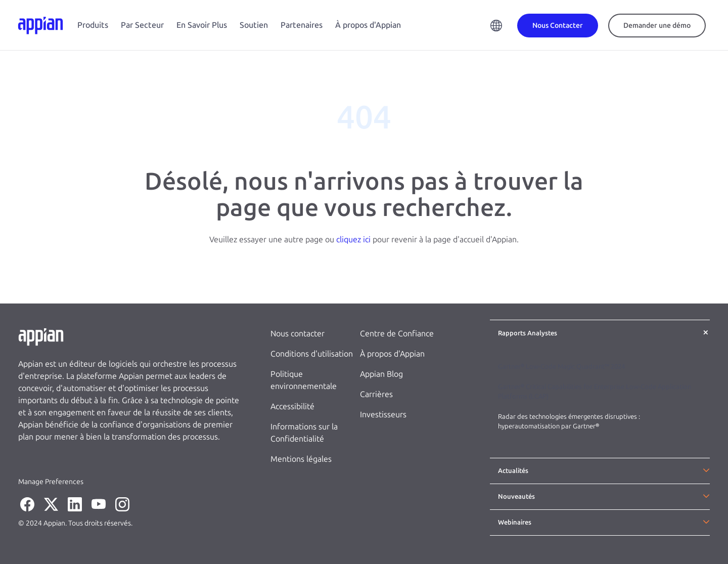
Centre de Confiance (397, 334)
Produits (93, 25)
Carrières (376, 394)
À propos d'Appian (368, 25)
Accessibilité (292, 406)
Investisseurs (383, 415)
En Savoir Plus (202, 25)
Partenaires (302, 25)
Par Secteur (142, 25)
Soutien (254, 25)
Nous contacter (298, 334)
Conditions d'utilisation (312, 354)
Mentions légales (301, 459)
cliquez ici (353, 240)
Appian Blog (381, 374)
